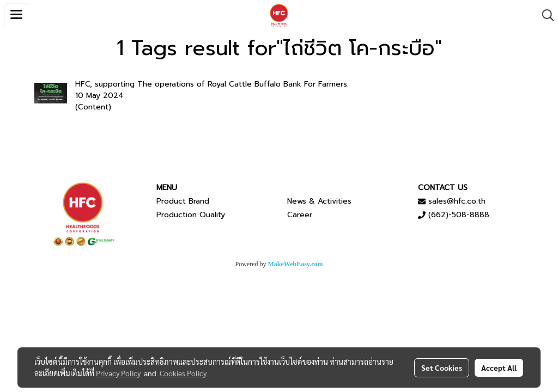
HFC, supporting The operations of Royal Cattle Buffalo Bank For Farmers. (212, 84)
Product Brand (183, 201)
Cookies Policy (183, 373)
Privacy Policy (118, 373)
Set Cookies (442, 367)
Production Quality (191, 215)
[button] (544, 15)
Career (300, 215)
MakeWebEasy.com (296, 264)
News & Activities (319, 201)
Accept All (499, 367)
